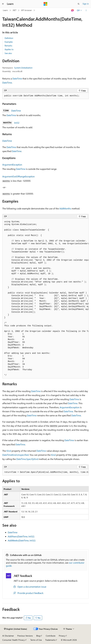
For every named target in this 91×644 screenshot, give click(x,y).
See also (8, 53)
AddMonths (65, 208)
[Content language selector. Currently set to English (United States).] (16, 629)
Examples (9, 42)
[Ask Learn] (73, 10)
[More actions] (86, 10)
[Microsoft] (45, 4)
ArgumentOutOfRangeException (18, 176)
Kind (9, 451)
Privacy (62, 636)
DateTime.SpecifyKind (27, 459)
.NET (14, 10)
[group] (45, 299)
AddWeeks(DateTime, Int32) (22, 540)
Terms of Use (36, 640)
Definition (9, 38)
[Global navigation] (3, 4)
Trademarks (50, 640)
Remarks (8, 46)
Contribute (51, 636)
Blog (38, 636)
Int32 (17, 123)
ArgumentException (12, 165)
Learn (5, 10)
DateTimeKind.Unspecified (15, 455)
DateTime (17, 78)
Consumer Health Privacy (14, 640)
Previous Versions (25, 636)
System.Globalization (23, 68)
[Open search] (79, 4)
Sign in (86, 4)
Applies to (9, 49)
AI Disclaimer (8, 636)
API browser (26, 10)
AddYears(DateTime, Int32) (21, 536)
